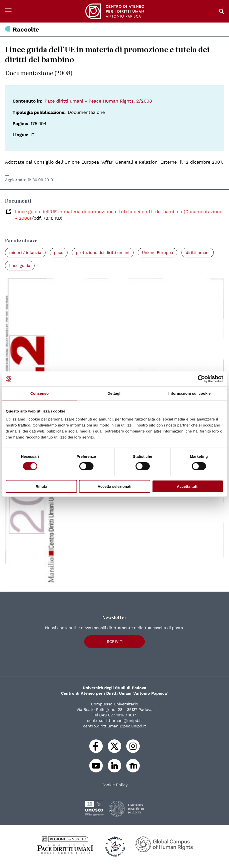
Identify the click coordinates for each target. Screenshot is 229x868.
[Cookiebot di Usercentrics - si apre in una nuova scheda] (201, 379)
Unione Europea (157, 253)
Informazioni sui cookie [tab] (190, 393)
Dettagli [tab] (114, 393)
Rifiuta (41, 486)
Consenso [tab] (39, 393)
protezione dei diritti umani (103, 253)
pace (59, 253)
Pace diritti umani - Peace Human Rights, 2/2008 (98, 101)
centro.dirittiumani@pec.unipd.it (114, 726)
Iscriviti (114, 641)
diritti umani (198, 253)
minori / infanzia (25, 253)
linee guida (20, 266)
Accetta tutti (188, 486)
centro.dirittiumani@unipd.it (114, 721)
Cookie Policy (114, 785)
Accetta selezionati (114, 486)
